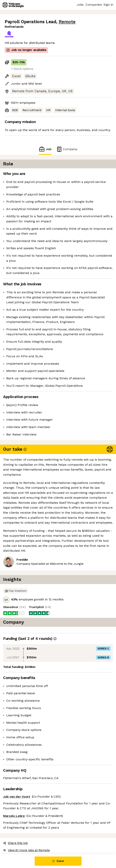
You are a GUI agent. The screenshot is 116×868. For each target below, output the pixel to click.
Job (45, 149)
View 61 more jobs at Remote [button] (26, 850)
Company (67, 149)
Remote (67, 22)
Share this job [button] (15, 843)
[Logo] (13, 5)
